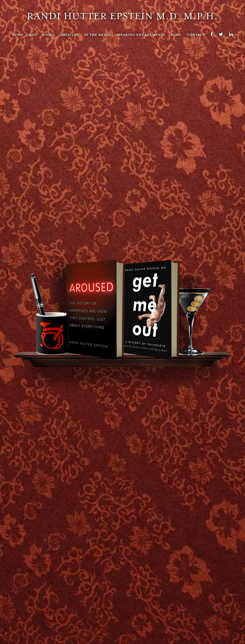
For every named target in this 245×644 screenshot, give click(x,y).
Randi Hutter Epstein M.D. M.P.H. (122, 16)
